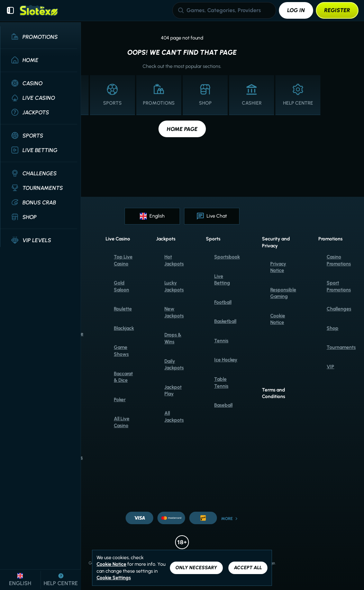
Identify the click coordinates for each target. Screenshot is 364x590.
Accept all (248, 568)
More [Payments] (230, 519)
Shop (333, 328)
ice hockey (226, 360)
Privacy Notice (278, 267)
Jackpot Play (173, 391)
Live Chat (212, 216)
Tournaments (341, 347)
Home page (182, 129)
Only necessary (196, 568)
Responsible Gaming (283, 293)
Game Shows (121, 351)
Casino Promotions (339, 260)
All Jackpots (174, 417)
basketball (225, 321)
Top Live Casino (123, 260)
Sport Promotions (339, 286)
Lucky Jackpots (174, 286)
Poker (120, 400)
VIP (330, 367)
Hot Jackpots (174, 260)
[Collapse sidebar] (10, 10)
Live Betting (222, 280)
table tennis (221, 383)
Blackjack (124, 328)
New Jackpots (174, 312)
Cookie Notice (278, 319)
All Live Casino (122, 422)
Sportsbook (227, 257)
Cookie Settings (114, 578)
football (223, 302)
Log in (296, 10)
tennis (221, 341)
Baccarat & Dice (123, 377)
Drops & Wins (173, 338)
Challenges (339, 309)
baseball (223, 405)
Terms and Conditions (274, 393)
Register (337, 10)
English (152, 216)
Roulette (123, 309)
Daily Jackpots (174, 365)
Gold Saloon (121, 286)
